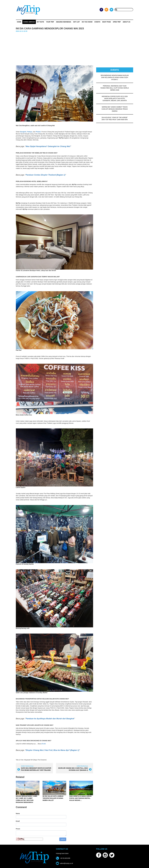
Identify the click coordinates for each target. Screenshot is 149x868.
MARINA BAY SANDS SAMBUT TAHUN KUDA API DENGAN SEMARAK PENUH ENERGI (115, 109)
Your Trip (50, 22)
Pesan (18, 829)
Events (97, 22)
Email (18, 821)
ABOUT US (127, 22)
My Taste (40, 22)
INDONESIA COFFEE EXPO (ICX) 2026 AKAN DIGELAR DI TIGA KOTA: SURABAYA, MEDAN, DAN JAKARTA (115, 98)
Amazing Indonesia (64, 22)
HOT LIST (77, 22)
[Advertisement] (75, 48)
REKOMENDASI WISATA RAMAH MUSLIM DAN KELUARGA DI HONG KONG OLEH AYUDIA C (115, 77)
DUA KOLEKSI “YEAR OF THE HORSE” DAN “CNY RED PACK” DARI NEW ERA (115, 119)
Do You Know (87, 22)
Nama (18, 813)
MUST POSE (107, 22)
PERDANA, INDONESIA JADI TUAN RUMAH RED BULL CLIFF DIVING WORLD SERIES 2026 (115, 88)
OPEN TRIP (117, 22)
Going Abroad (29, 22)
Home (19, 22)
